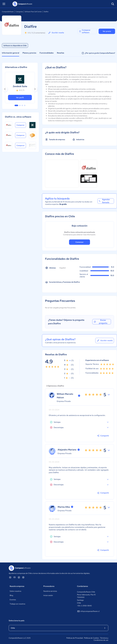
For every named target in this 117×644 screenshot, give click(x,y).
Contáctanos (82, 586)
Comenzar (80, 242)
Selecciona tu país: (17, 621)
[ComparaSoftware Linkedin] (10, 577)
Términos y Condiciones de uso (101, 639)
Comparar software (85, 31)
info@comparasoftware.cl (88, 611)
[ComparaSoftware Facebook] (19, 577)
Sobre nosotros (15, 591)
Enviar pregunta (100, 322)
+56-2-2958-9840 (84, 606)
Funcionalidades (47, 53)
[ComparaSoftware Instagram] (23, 577)
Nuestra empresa (17, 586)
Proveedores (49, 586)
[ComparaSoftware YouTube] (15, 577)
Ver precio (107, 31)
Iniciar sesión (48, 595)
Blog (11, 595)
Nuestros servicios (50, 591)
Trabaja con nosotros (17, 604)
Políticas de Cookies (91, 638)
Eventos (13, 600)
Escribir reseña (56, 33)
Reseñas (60, 53)
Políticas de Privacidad (75, 638)
